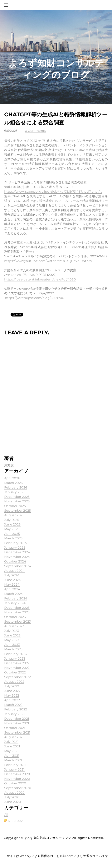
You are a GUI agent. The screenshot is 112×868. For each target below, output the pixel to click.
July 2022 (12, 686)
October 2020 (15, 783)
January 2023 (15, 659)
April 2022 (12, 700)
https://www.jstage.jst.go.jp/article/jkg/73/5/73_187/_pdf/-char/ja (53, 192)
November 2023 (17, 612)
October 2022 (15, 672)
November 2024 (17, 557)
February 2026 (16, 487)
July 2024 (12, 575)
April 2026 (12, 478)
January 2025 (15, 548)
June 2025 (12, 524)
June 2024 (13, 580)
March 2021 (13, 760)
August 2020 (15, 793)
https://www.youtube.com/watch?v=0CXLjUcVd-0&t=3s (48, 261)
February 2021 (15, 765)
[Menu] (7, 5)
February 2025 (16, 543)
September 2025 (17, 511)
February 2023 (16, 654)
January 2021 (14, 769)
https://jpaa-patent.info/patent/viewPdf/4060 (40, 279)
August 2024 (15, 571)
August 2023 (14, 626)
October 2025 (15, 506)
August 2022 (14, 682)
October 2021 (15, 728)
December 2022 (17, 663)
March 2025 (13, 538)
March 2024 (14, 594)
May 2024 (12, 585)
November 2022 (17, 668)
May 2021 (11, 751)
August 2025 (14, 515)
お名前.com (65, 856)
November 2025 (17, 501)
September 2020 (18, 788)
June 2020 (13, 802)
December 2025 (17, 497)
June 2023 (12, 635)
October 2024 (15, 561)
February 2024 (16, 598)
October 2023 (15, 617)
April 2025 (12, 534)
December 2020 (17, 774)
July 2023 (12, 631)
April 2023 (12, 645)
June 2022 (12, 691)
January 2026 (15, 492)
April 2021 (12, 756)
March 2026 (13, 483)
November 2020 (17, 779)
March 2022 (13, 705)
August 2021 (14, 737)
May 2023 (12, 640)
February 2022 (16, 709)
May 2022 (12, 695)
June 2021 (12, 746)
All (6, 815)
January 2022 (15, 714)
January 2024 (15, 603)
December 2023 (17, 608)
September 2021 (17, 732)
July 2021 (11, 742)
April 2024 (12, 589)
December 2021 (17, 719)
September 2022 (17, 677)
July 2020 (12, 797)
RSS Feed (16, 821)
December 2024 (17, 552)
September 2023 (17, 622)
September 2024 (18, 566)
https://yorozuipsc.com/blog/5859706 (34, 298)
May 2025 (12, 529)
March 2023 (13, 649)
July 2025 (12, 520)
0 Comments (36, 131)
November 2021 (17, 723)
